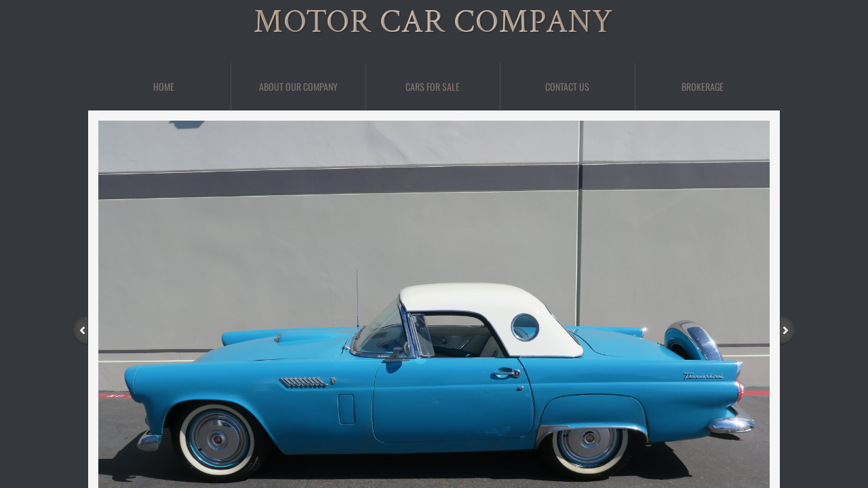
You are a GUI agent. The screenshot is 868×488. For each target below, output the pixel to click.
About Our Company (298, 86)
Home (164, 86)
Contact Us (567, 86)
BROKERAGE (703, 86)
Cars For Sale (433, 86)
